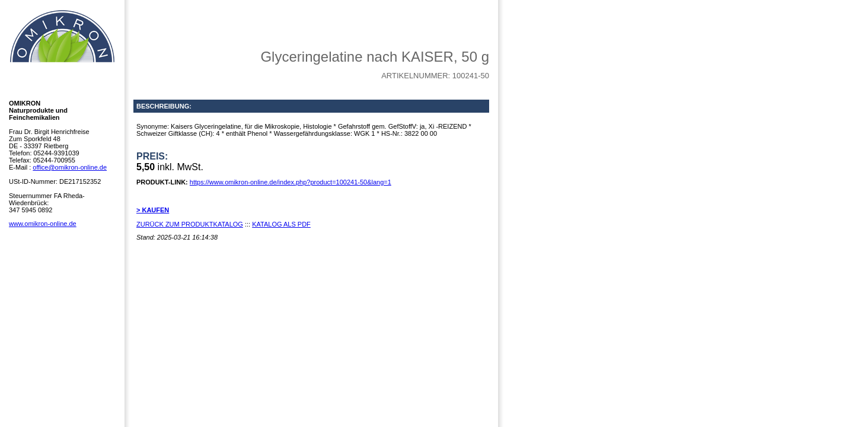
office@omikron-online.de (70, 167)
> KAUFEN (153, 210)
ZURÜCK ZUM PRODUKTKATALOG (190, 224)
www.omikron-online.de (43, 224)
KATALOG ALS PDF (281, 224)
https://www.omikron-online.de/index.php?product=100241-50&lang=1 (291, 182)
